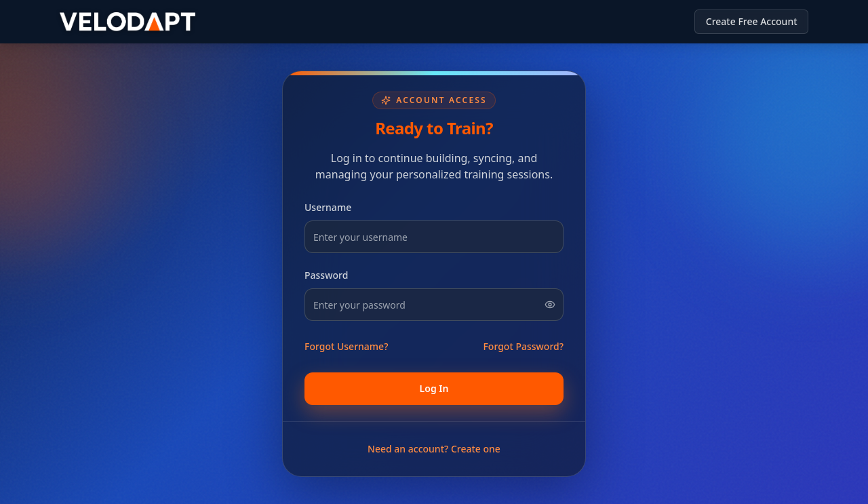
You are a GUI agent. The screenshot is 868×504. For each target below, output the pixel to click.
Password (326, 275)
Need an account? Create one (434, 449)
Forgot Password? (523, 346)
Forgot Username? (346, 346)
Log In (434, 388)
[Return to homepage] (127, 22)
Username (328, 207)
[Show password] (550, 305)
